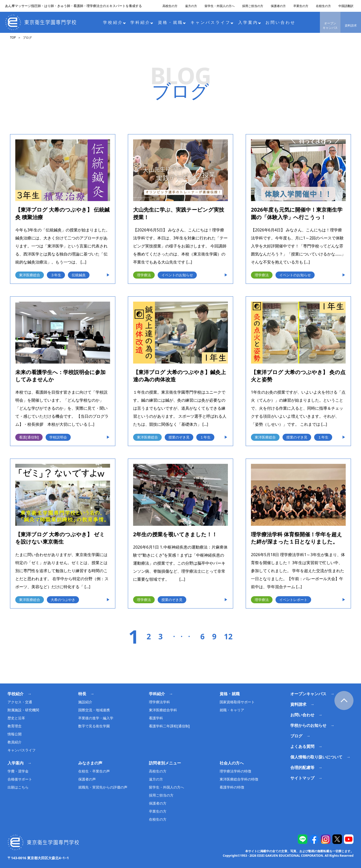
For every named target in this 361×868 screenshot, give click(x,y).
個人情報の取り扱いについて (316, 757)
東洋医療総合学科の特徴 (239, 779)
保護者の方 (278, 6)
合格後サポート (20, 779)
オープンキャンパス (330, 25)
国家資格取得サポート (237, 702)
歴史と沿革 (16, 718)
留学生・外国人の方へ (220, 6)
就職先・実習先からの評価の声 (103, 787)
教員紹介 (15, 742)
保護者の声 (87, 779)
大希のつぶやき (63, 600)
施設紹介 (85, 702)
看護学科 (156, 718)
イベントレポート (293, 600)
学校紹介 (114, 22)
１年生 (205, 437)
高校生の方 (170, 6)
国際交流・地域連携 (94, 710)
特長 (82, 694)
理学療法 (144, 275)
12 (228, 637)
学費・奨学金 (18, 771)
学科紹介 (142, 22)
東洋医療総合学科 (163, 710)
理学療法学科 (159, 702)
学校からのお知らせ (308, 725)
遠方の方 (191, 6)
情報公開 (15, 734)
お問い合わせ (281, 22)
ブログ (296, 736)
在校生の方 (323, 6)
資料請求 (351, 25)
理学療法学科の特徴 (235, 771)
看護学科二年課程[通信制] (169, 726)
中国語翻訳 (346, 6)
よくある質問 (302, 746)
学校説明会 (58, 437)
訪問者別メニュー (165, 763)
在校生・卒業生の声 (94, 771)
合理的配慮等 (302, 767)
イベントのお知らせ (177, 275)
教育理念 (15, 726)
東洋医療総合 (30, 275)
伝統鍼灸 (79, 275)
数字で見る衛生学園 (94, 726)
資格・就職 (172, 22)
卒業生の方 (301, 6)
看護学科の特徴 (232, 787)
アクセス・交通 (20, 702)
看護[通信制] (29, 437)
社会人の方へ (232, 763)
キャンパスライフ (212, 22)
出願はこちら (18, 787)
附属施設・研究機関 (23, 710)
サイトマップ (302, 778)
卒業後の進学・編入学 (96, 718)
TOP (13, 37)
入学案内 (250, 22)
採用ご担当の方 (253, 6)
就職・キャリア (232, 710)
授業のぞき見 (179, 437)
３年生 (56, 275)
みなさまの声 (90, 763)
